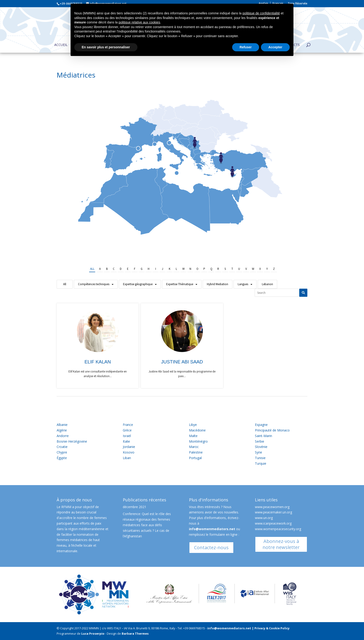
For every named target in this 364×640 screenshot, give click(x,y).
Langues (243, 284)
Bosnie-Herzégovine (72, 441)
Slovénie (261, 447)
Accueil (61, 45)
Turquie (261, 463)
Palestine (196, 452)
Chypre (62, 452)
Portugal (195, 458)
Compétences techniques (94, 284)
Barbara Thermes (135, 633)
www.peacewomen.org (272, 507)
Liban (127, 458)
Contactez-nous (211, 547)
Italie (126, 441)
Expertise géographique (138, 284)
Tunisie (260, 458)
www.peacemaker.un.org (273, 512)
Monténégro (198, 441)
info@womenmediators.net (212, 529)
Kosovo (129, 452)
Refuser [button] (246, 47)
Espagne (261, 425)
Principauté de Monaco (272, 430)
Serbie (260, 441)
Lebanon (267, 284)
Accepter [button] (275, 47)
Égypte (62, 458)
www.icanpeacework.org (273, 523)
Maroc (194, 447)
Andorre (63, 436)
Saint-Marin (263, 436)
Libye (193, 425)
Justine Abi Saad (182, 362)
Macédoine (197, 430)
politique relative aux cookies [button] (139, 22)
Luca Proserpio (93, 633)
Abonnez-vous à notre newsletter (281, 544)
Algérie (62, 430)
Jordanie (129, 447)
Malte (193, 436)
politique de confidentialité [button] (261, 13)
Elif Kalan (98, 362)
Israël (127, 436)
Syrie (258, 452)
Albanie (62, 425)
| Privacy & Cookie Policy (271, 628)
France (128, 425)
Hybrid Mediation (218, 284)
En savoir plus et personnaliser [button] (106, 47)
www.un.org (264, 518)
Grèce (127, 430)
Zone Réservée (297, 4)
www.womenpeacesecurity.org (278, 529)
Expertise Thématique (180, 284)
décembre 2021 (135, 507)
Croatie (62, 447)
